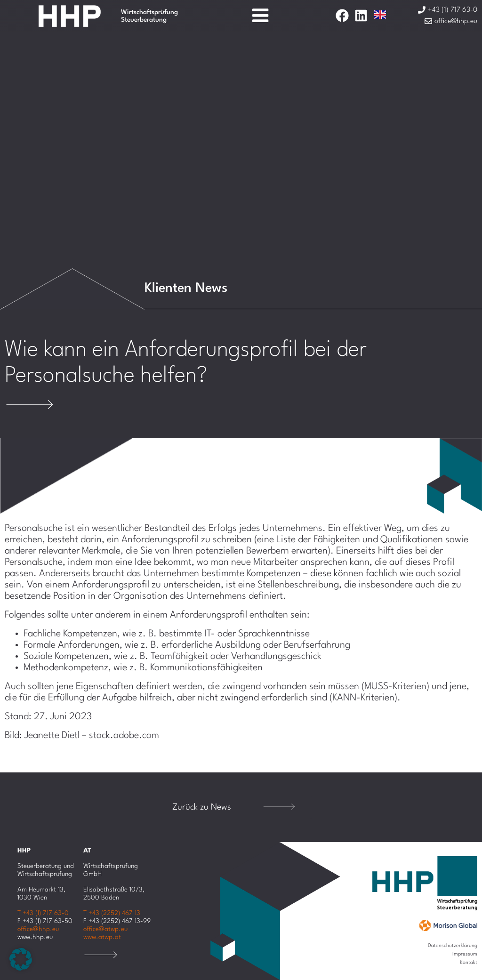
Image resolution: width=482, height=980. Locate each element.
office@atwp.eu (105, 929)
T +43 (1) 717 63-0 (43, 913)
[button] (21, 959)
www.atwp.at (102, 937)
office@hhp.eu (38, 929)
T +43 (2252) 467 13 (112, 913)
